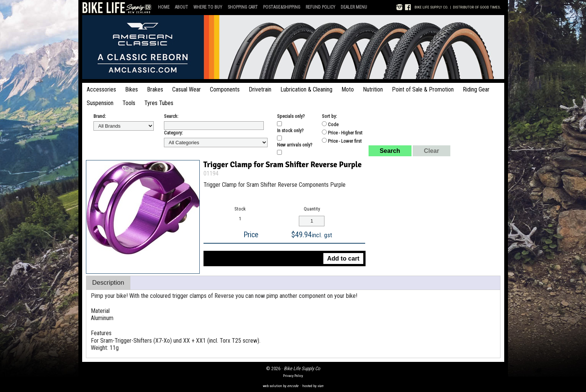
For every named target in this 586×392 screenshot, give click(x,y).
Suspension (100, 103)
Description (108, 283)
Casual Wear (187, 89)
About (181, 7)
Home (164, 7)
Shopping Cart (243, 7)
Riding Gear (476, 89)
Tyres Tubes (159, 103)
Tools (129, 103)
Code (330, 124)
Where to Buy (208, 7)
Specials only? (291, 116)
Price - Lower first (342, 141)
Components (225, 89)
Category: (173, 133)
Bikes (132, 89)
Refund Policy (321, 7)
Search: (171, 116)
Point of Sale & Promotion (423, 89)
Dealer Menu (354, 7)
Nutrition (373, 89)
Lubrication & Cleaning (306, 89)
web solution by (281, 386)
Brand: (100, 116)
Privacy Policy (293, 376)
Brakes (155, 89)
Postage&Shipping (282, 7)
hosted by (313, 386)
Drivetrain (260, 89)
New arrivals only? (295, 145)
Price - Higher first (342, 133)
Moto (348, 89)
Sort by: (329, 116)
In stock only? (290, 130)
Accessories (101, 89)
